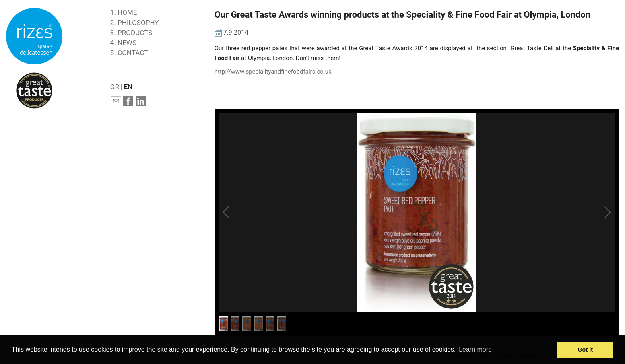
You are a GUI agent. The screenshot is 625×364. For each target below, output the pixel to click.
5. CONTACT (129, 53)
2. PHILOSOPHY (135, 23)
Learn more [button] (475, 349)
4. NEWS (123, 43)
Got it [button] (585, 350)
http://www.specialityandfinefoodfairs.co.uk (273, 72)
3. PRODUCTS (131, 33)
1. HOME (124, 12)
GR (115, 87)
